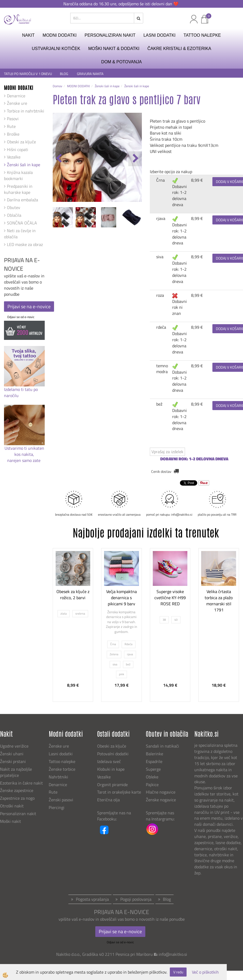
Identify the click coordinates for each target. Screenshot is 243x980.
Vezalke (14, 157)
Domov (57, 86)
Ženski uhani (12, 754)
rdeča (161, 327)
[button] (135, 159)
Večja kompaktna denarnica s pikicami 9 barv (121, 598)
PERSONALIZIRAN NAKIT (110, 35)
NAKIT (28, 35)
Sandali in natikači (163, 746)
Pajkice (152, 785)
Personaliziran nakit (18, 814)
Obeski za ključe (21, 142)
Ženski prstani (13, 761)
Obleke (152, 777)
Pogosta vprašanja (92, 899)
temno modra (162, 369)
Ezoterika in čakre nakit (22, 783)
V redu (178, 972)
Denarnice (16, 96)
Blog (167, 899)
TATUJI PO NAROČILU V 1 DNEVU (28, 74)
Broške (13, 134)
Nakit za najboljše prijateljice (16, 772)
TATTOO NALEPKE (202, 35)
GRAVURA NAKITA (90, 74)
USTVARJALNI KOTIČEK (56, 49)
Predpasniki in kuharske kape (18, 189)
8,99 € (197, 180)
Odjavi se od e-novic (21, 317)
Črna (160, 180)
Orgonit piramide (112, 785)
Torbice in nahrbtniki (26, 111)
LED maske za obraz (25, 244)
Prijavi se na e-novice (29, 306)
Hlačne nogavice (161, 792)
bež (159, 404)
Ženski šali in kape (24, 165)
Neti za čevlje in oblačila (20, 234)
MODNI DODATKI (60, 35)
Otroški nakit (12, 806)
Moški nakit (11, 821)
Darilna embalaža (22, 200)
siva (160, 257)
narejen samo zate (24, 460)
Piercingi (57, 807)
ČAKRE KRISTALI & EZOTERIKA (179, 49)
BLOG (64, 74)
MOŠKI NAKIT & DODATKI (114, 49)
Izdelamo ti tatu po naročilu (21, 392)
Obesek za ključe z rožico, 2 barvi (73, 595)
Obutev (14, 207)
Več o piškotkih (205, 972)
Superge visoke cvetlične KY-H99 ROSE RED (170, 598)
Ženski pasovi (61, 800)
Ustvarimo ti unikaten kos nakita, (24, 451)
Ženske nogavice (161, 800)
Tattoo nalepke (62, 761)
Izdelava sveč (109, 761)
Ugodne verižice (14, 746)
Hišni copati (18, 149)
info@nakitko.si (173, 954)
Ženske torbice (62, 769)
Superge (153, 769)
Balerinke (155, 754)
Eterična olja (108, 800)
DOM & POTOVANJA (121, 62)
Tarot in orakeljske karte (119, 792)
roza (160, 295)
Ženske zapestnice (17, 790)
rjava (161, 218)
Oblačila (14, 215)
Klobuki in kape (111, 769)
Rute (11, 126)
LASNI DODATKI (160, 35)
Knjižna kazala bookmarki (18, 175)
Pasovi (13, 119)
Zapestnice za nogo (18, 798)
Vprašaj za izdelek (167, 452)
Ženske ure (17, 103)
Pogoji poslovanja (136, 899)
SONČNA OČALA (22, 223)
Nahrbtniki (58, 777)
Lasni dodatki (61, 754)
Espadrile (154, 761)
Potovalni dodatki (113, 754)
